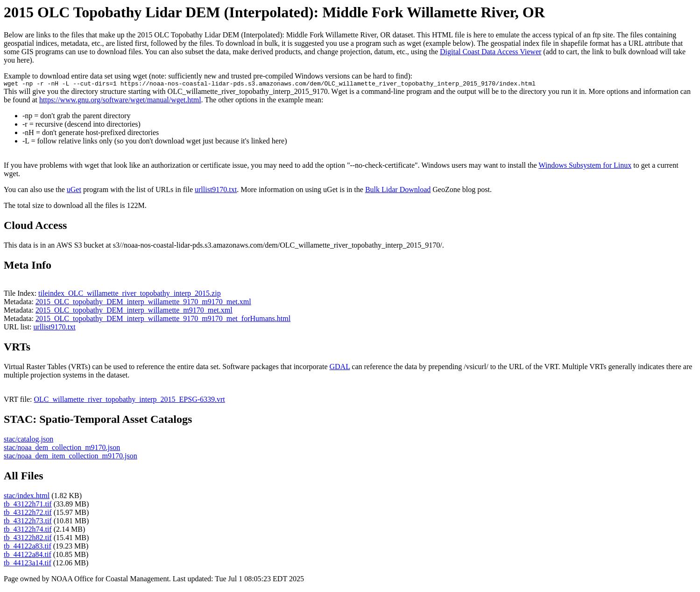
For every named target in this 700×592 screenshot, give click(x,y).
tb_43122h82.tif (28, 539)
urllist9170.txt (216, 191)
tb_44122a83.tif (28, 547)
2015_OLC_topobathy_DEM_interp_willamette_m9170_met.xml (134, 311)
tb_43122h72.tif (28, 514)
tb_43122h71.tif (28, 505)
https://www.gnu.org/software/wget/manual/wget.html (120, 101)
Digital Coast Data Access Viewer (491, 52)
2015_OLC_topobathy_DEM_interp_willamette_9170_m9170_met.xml (143, 303)
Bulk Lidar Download (398, 191)
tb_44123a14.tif (28, 564)
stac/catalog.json (28, 440)
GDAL (339, 368)
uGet (74, 191)
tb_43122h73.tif (28, 522)
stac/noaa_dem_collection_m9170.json (62, 449)
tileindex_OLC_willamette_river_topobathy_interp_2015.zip (130, 295)
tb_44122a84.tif (28, 556)
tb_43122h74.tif (28, 531)
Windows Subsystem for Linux (585, 167)
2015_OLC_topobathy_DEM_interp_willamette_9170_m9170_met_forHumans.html (163, 320)
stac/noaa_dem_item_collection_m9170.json (71, 457)
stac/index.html (27, 497)
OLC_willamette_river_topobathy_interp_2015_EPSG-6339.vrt (130, 401)
